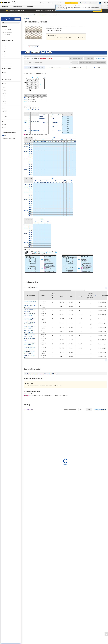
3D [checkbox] (5, 127)
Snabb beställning (86, 63)
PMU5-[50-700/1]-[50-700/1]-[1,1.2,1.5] (30, 352)
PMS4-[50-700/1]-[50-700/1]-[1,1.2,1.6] (30, 327)
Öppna (89, 410)
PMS (5, 114)
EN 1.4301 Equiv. (8, 35)
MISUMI (26, 19)
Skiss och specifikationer (52, 374)
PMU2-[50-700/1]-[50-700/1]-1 (30, 340)
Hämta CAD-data (102, 58)
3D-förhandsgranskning (76, 58)
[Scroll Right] (84, 290)
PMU (6, 116)
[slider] (68, 410)
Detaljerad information (77, 67)
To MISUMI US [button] (97, 11)
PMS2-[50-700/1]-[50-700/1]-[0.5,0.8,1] (30, 319)
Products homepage (29, 410)
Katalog (34, 47)
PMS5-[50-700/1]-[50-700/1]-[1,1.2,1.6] (30, 331)
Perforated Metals (42, 15)
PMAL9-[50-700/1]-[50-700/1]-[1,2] (30, 311)
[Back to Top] (106, 634)
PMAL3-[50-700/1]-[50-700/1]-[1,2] (30, 302)
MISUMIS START (4, 15)
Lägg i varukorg (100, 63)
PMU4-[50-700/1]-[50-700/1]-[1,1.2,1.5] (30, 348)
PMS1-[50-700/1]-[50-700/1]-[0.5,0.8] (30, 315)
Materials (13, 15)
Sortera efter (96, 295)
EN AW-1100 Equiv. (9, 29)
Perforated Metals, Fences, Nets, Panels (26, 15)
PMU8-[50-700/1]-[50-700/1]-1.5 (30, 356)
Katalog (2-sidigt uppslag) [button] (100, 409)
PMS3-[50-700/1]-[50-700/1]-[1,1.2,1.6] (30, 323)
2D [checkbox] (5, 125)
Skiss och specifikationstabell (35, 67)
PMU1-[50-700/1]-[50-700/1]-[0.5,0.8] (30, 335)
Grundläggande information (34, 374)
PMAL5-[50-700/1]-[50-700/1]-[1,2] (30, 306)
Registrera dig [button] (71, 3)
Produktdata (89, 58)
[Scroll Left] (39, 290)
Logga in (83, 3)
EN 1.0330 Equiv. (8, 32)
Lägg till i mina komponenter (35, 63)
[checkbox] (11, 29)
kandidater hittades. (45, 58)
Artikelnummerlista (56, 67)
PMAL (6, 111)
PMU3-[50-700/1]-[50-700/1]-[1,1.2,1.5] (30, 344)
